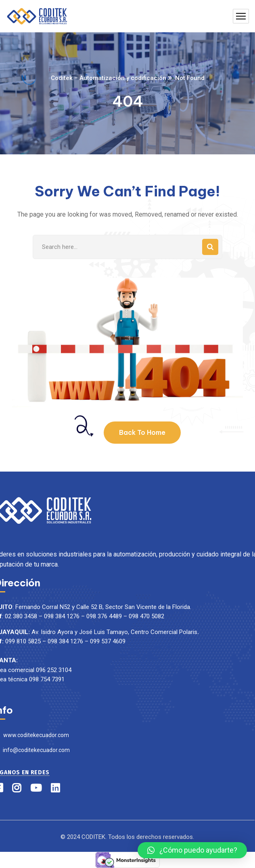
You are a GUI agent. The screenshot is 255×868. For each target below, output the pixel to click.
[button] (192, 850)
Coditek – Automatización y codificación (109, 78)
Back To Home (142, 432)
